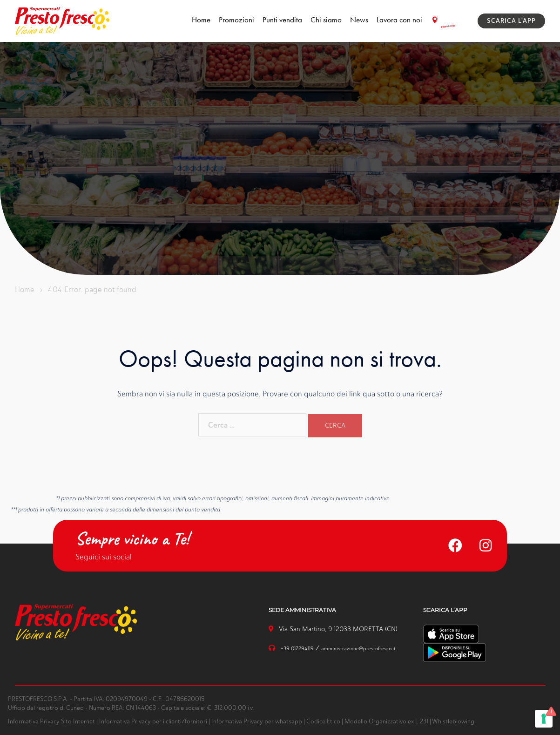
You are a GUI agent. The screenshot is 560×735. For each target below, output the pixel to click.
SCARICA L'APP (511, 21)
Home (201, 20)
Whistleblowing (453, 721)
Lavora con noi (399, 20)
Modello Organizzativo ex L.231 (386, 721)
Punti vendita (282, 20)
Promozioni (236, 20)
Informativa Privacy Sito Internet (51, 721)
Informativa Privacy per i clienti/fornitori (153, 721)
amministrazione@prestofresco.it (360, 648)
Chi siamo (326, 20)
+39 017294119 (298, 648)
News (359, 20)
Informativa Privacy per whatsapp (257, 721)
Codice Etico (323, 721)
